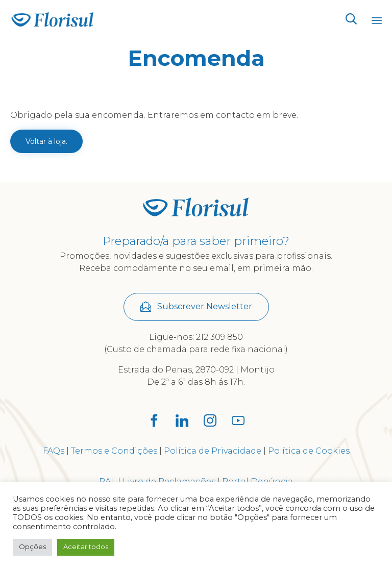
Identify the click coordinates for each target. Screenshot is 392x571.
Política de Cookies (309, 451)
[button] (196, 307)
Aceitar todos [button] (86, 547)
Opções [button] (32, 547)
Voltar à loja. (46, 141)
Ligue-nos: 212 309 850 (196, 337)
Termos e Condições (114, 451)
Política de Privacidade (213, 451)
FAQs (54, 451)
